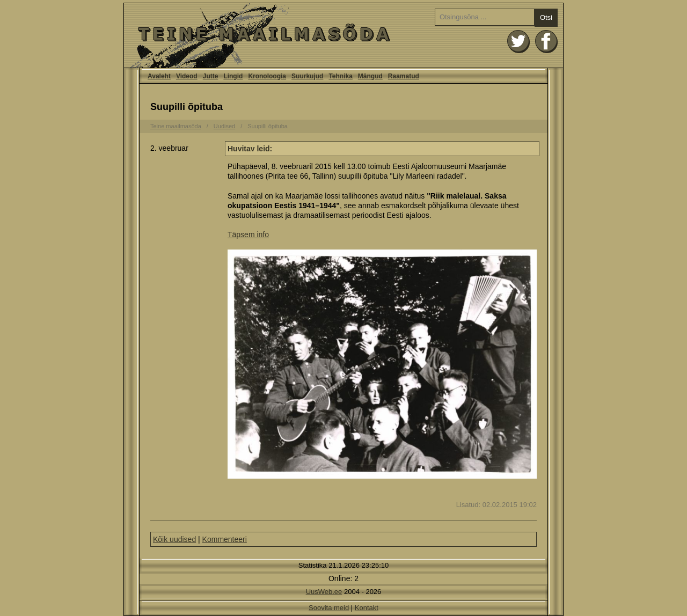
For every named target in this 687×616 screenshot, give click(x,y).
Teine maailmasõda (176, 126)
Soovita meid (329, 608)
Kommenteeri (225, 539)
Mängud (370, 76)
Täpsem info (248, 234)
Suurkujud (307, 76)
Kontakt (367, 608)
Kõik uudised (174, 539)
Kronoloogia (267, 76)
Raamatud (404, 76)
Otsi (546, 17)
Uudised (224, 126)
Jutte (211, 76)
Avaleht (343, 35)
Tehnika (340, 76)
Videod (187, 76)
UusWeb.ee (324, 592)
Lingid (233, 76)
